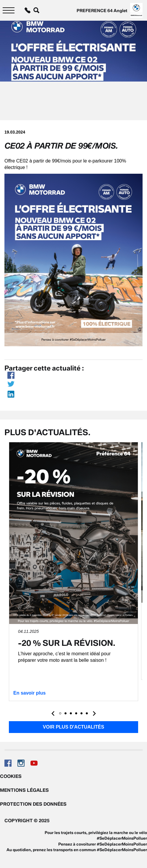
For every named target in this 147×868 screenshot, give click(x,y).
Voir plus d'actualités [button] (73, 727)
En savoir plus (29, 693)
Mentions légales (24, 790)
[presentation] (53, 713)
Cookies (11, 776)
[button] (60, 713)
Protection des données (33, 804)
